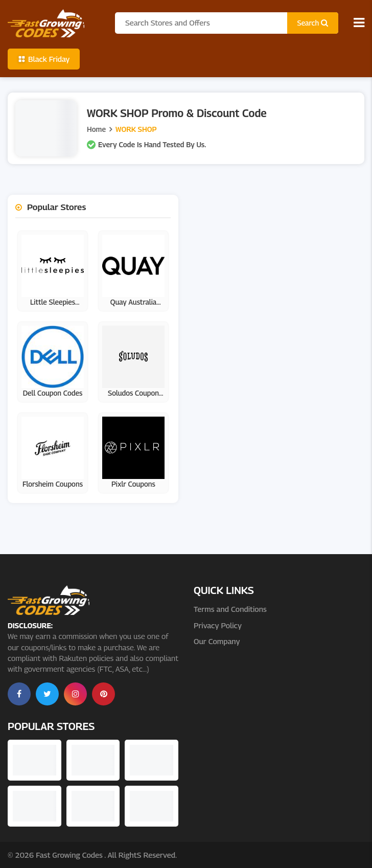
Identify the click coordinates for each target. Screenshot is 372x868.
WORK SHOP (136, 129)
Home (96, 129)
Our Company (217, 641)
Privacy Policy (218, 625)
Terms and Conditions (230, 609)
